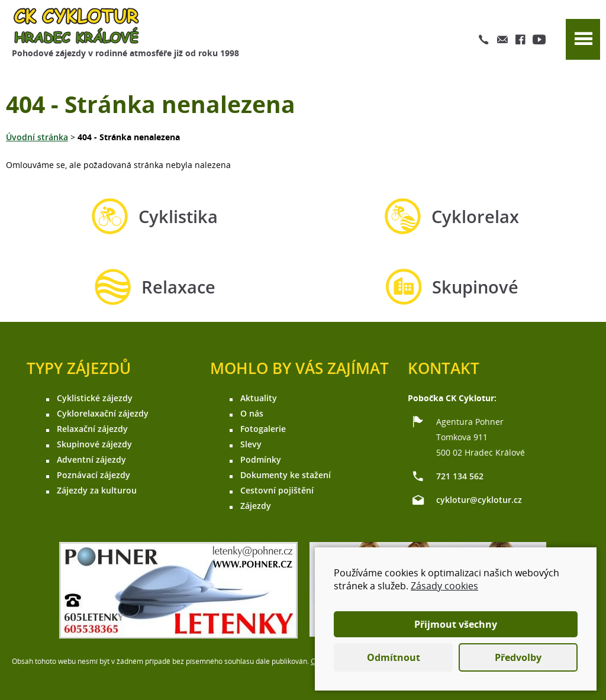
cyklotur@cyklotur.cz (479, 500)
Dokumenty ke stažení (286, 475)
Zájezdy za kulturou (97, 490)
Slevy (251, 444)
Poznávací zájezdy (94, 475)
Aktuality (259, 398)
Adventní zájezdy (91, 459)
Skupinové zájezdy (94, 444)
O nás (252, 413)
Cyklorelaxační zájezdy (103, 413)
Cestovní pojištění (277, 490)
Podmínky (261, 459)
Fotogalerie (263, 429)
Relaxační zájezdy (92, 429)
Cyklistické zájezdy (95, 398)
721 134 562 (460, 476)
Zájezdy (256, 506)
